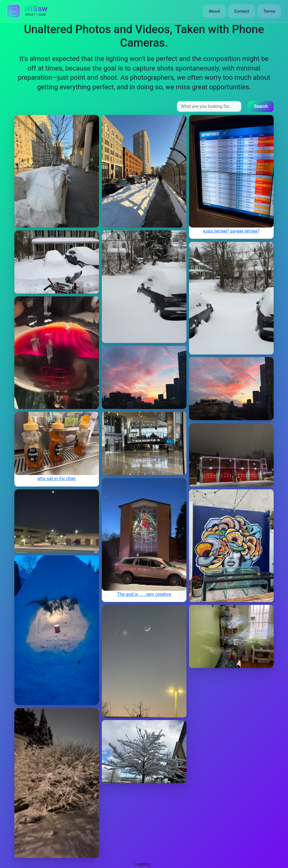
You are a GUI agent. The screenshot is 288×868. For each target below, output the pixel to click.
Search (261, 106)
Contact (241, 11)
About (214, 11)
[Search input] (209, 106)
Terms (269, 11)
